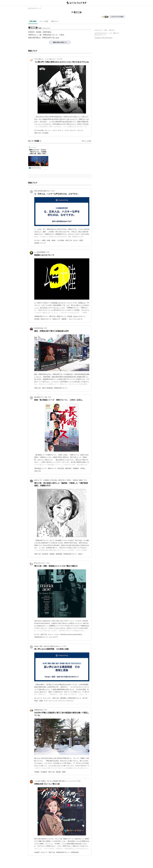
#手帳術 (37, 772)
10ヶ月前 (60, 59)
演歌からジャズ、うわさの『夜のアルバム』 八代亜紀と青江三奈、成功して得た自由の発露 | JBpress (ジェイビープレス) (38, 152)
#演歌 (49, 240)
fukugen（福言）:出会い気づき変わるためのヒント (48, 646)
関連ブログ (55, 21)
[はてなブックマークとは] (40, 141)
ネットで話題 (44, 21)
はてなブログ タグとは (101, 33)
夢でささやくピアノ (40, 563)
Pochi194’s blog (39, 328)
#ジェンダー (47, 698)
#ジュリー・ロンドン (77, 130)
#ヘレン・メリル (63, 130)
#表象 (41, 701)
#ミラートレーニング (51, 701)
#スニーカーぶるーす (76, 319)
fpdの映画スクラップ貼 (41, 397)
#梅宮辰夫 (68, 468)
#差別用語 (63, 698)
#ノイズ (43, 243)
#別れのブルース (46, 319)
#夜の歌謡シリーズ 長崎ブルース (45, 468)
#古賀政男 (44, 772)
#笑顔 (36, 701)
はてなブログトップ (100, 35)
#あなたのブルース (79, 316)
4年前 (48, 563)
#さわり (76, 240)
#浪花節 (37, 243)
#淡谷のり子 (56, 319)
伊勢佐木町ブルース (50, 35)
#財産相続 (59, 554)
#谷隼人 (83, 468)
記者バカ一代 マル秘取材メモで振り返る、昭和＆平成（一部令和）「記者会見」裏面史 (58, 480)
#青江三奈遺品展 (47, 388)
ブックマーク (33, 147)
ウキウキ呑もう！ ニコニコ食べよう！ (45, 59)
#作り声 (85, 698)
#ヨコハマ (44, 852)
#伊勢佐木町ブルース (41, 316)
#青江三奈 (37, 133)
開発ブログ (116, 33)
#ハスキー (37, 240)
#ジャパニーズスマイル (66, 701)
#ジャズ (37, 634)
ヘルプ (110, 33)
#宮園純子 (76, 468)
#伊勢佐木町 (75, 852)
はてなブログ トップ (35, 8)
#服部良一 (65, 319)
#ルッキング (38, 698)
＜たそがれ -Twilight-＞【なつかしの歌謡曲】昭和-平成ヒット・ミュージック (55, 781)
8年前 (79, 781)
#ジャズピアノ (54, 637)
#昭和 (44, 240)
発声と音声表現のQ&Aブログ (42, 191)
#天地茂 (70, 316)
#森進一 (54, 240)
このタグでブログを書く (117, 17)
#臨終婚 (52, 554)
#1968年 (37, 852)
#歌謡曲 (58, 772)
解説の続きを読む (60, 42)
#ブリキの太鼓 (39, 130)
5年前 (46, 710)
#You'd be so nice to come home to (71, 634)
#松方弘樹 (61, 468)
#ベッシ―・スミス (51, 130)
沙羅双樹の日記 (39, 710)
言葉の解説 (33, 21)
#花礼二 (81, 554)
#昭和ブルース (61, 316)
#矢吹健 (37, 319)
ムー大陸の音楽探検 (40, 252)
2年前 (53, 191)
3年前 (46, 328)
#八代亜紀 (45, 133)
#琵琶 (81, 240)
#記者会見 (45, 554)
